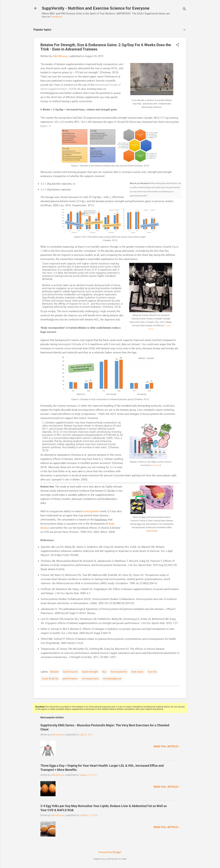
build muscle (70, 672)
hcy (104, 672)
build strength (90, 672)
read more (156, 465)
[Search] (184, 9)
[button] (178, 45)
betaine (54, 672)
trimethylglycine (112, 679)
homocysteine (91, 511)
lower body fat (50, 679)
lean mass (137, 672)
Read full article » (167, 746)
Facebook (57, 17)
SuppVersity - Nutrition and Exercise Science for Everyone (96, 8)
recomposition (90, 679)
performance (70, 679)
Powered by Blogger (110, 852)
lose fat (152, 672)
